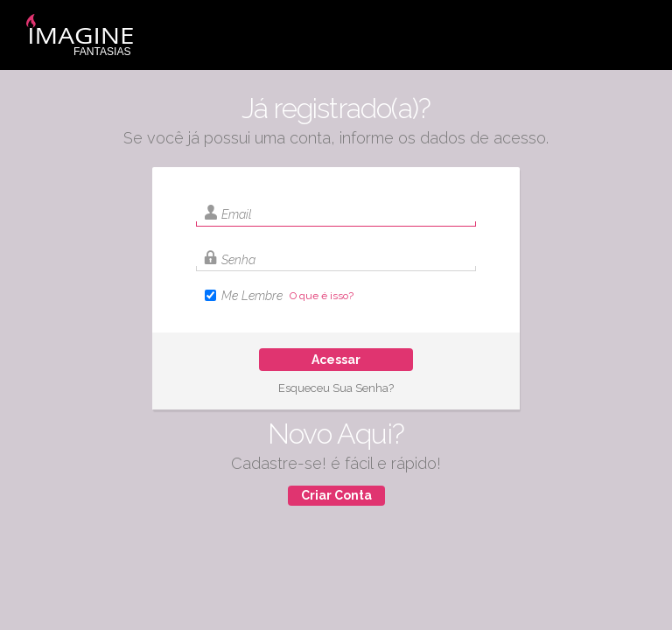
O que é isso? (322, 296)
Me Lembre (252, 296)
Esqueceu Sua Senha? (336, 388)
